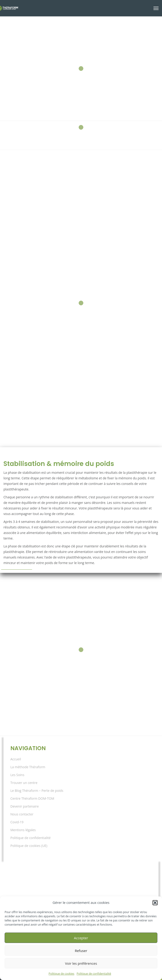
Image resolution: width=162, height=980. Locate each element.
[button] (155, 903)
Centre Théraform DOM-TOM (32, 798)
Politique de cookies (62, 974)
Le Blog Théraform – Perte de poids (37, 791)
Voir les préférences (81, 963)
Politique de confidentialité (94, 974)
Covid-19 (17, 822)
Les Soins (17, 775)
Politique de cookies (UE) (29, 846)
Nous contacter (22, 814)
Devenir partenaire (25, 806)
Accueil (16, 759)
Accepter (81, 938)
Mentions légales (23, 830)
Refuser (81, 951)
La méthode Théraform (28, 767)
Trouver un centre (24, 783)
